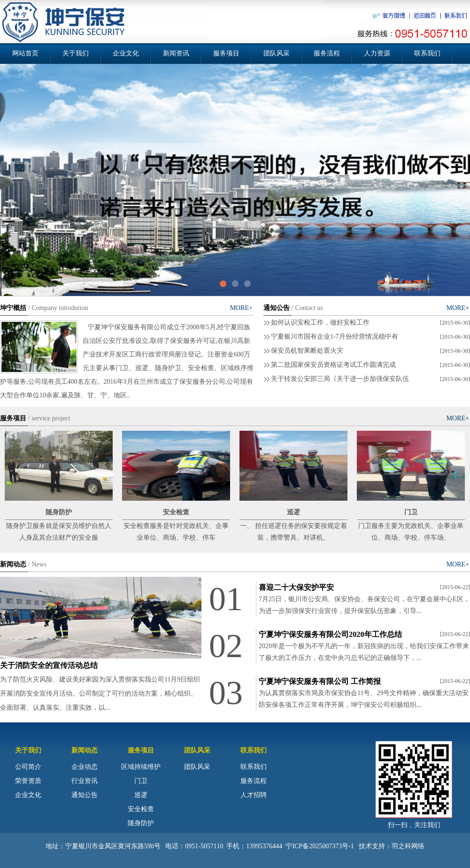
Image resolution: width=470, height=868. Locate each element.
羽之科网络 (408, 846)
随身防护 (141, 823)
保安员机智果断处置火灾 (307, 351)
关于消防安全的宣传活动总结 (49, 665)
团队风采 (277, 53)
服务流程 (327, 53)
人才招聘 (254, 795)
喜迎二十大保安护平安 (296, 587)
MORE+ (241, 308)
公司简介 (28, 767)
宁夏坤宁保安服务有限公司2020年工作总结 (330, 634)
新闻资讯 (176, 53)
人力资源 (377, 53)
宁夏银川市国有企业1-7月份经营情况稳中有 (335, 337)
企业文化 (126, 53)
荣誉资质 (28, 781)
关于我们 (76, 53)
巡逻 (141, 795)
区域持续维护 (141, 767)
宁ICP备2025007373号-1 (320, 846)
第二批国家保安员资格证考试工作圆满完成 (333, 365)
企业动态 (85, 767)
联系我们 (427, 53)
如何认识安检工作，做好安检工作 (320, 322)
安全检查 (141, 809)
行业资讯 (85, 781)
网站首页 (25, 53)
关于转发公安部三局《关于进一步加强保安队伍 (340, 379)
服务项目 (226, 53)
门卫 (141, 781)
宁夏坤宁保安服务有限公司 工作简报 (320, 681)
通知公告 (85, 795)
